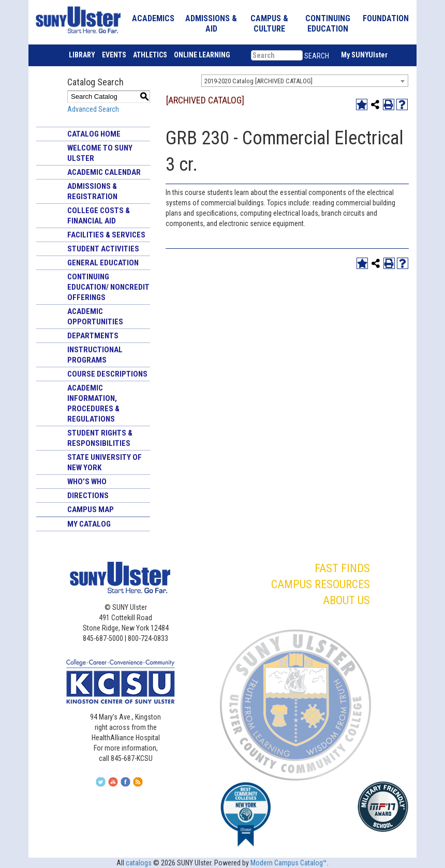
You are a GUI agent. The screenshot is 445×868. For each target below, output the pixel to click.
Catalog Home (94, 134)
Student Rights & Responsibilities (100, 438)
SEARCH (317, 56)
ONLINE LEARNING (202, 55)
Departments (93, 336)
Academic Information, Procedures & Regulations (93, 403)
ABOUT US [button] (346, 600)
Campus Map (91, 510)
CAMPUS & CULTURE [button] (269, 24)
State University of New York (105, 462)
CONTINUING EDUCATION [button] (328, 24)
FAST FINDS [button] (342, 568)
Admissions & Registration (92, 191)
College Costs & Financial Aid (99, 216)
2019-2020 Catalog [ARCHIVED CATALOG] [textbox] (258, 81)
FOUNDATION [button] (386, 18)
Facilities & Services (106, 235)
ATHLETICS (150, 55)
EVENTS (114, 55)
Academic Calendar (104, 172)
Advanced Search (93, 109)
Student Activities (103, 249)
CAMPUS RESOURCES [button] (321, 584)
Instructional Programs (95, 355)
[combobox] (305, 81)
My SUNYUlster (364, 55)
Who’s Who (87, 482)
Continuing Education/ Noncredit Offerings (108, 287)
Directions (88, 496)
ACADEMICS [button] (153, 18)
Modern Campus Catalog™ (289, 863)
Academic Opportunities (95, 317)
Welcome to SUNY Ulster (100, 153)
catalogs (139, 863)
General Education (103, 263)
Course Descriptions (107, 374)
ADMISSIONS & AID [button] (211, 24)
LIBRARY (82, 55)
